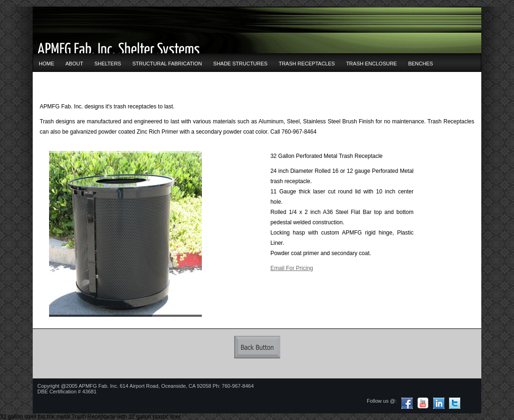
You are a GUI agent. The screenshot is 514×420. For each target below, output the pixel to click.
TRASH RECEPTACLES (307, 64)
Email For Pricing (292, 268)
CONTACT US (55, 84)
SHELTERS (108, 64)
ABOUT (74, 64)
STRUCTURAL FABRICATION (167, 64)
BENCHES (420, 64)
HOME (46, 64)
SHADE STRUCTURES (240, 64)
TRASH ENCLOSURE (372, 64)
